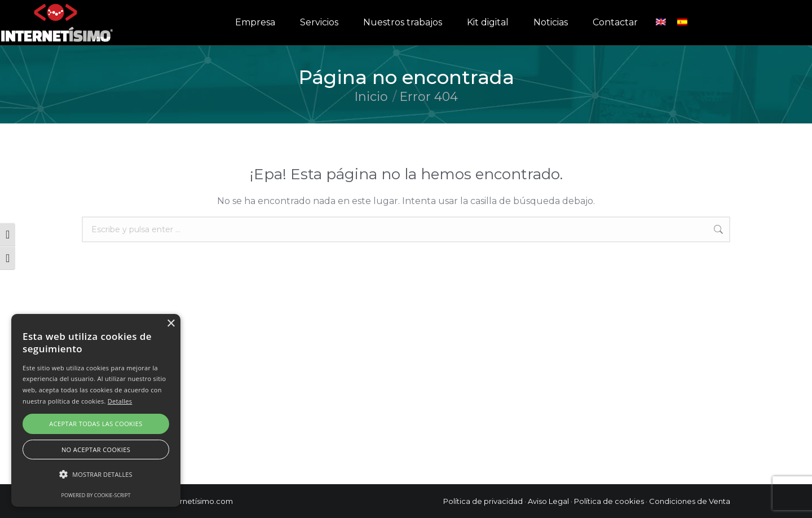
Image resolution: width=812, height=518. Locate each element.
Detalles (120, 401)
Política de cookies (609, 501)
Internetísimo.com (199, 501)
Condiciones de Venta (690, 501)
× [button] (171, 324)
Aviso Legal (548, 501)
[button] (96, 475)
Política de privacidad (483, 501)
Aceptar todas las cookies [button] (96, 424)
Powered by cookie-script (96, 495)
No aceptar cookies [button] (96, 450)
